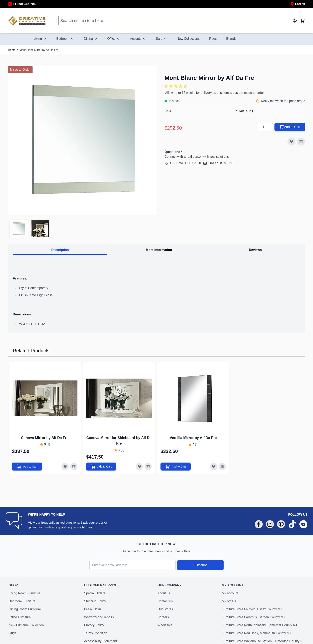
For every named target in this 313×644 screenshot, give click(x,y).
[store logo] (27, 20)
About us (164, 593)
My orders (229, 601)
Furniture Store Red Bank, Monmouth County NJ (256, 633)
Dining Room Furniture (25, 609)
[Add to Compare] (301, 142)
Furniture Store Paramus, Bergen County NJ (253, 617)
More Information (159, 250)
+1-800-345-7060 (23, 4)
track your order (92, 523)
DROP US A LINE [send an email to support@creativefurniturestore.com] (221, 163)
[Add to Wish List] (291, 142)
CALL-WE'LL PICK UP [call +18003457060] (186, 163)
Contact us (165, 601)
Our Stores (165, 609)
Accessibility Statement (101, 641)
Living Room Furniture (24, 593)
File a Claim (92, 609)
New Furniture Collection (26, 625)
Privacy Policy (94, 625)
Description (60, 250)
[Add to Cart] (27, 467)
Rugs (12, 633)
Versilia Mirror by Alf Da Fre (193, 438)
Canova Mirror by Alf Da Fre (45, 438)
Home (12, 50)
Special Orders (95, 593)
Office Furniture (20, 617)
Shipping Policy (95, 601)
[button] (176, 86)
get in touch (36, 527)
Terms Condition (96, 633)
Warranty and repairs (99, 617)
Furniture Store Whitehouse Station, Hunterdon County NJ (263, 641)
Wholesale (165, 625)
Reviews (255, 250)
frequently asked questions (60, 523)
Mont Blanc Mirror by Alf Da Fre (39, 50)
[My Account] (295, 21)
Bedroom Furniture (22, 601)
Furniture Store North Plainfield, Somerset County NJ (259, 625)
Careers (163, 617)
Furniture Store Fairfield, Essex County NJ (252, 609)
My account (230, 593)
